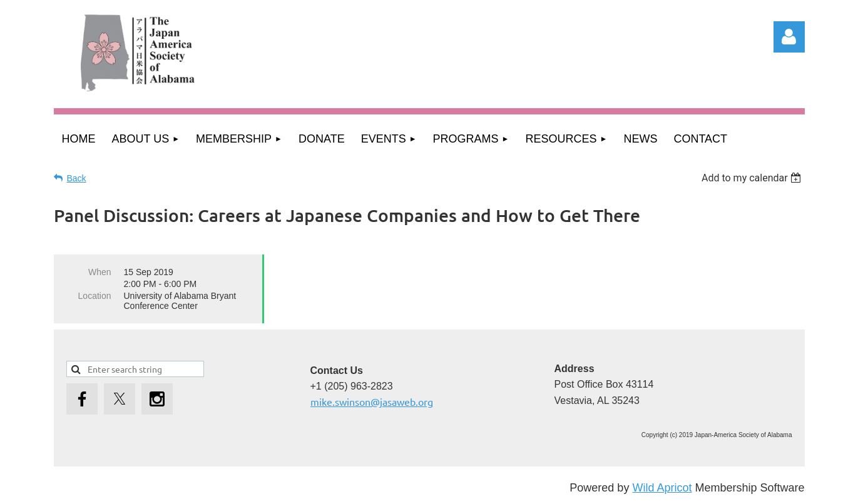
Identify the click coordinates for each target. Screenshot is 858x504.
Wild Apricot (662, 488)
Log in (789, 37)
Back (77, 178)
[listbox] (753, 178)
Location (95, 296)
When (100, 272)
